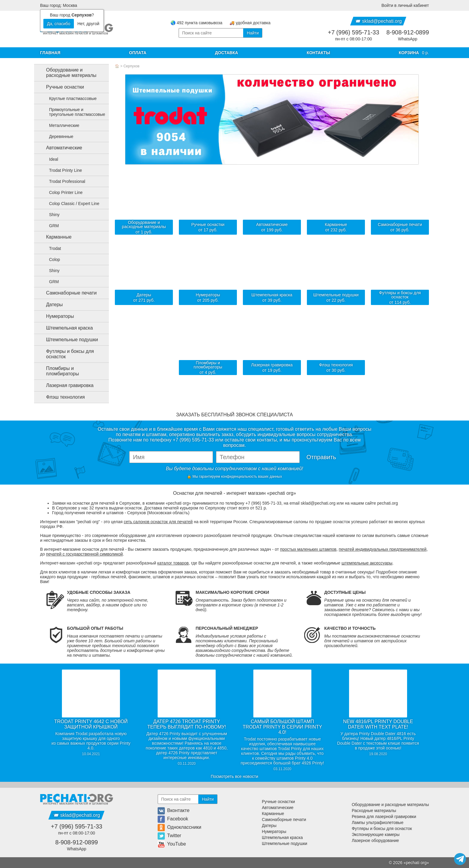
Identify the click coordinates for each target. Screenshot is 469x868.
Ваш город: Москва (59, 5)
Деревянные (58, 136)
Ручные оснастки (60, 87)
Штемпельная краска (65, 328)
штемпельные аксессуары (367, 563)
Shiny (51, 215)
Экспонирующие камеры (376, 834)
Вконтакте (174, 810)
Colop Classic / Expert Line (71, 204)
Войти (405, 5)
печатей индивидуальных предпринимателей (383, 549)
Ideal (50, 159)
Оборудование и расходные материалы (66, 73)
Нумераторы (55, 316)
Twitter (169, 836)
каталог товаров (173, 563)
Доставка (227, 53)
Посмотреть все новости (235, 776)
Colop (51, 260)
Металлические (61, 125)
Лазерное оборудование (375, 840)
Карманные (54, 237)
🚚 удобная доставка (250, 23)
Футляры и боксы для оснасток (65, 354)
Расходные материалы (374, 811)
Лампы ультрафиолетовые (378, 823)
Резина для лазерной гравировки (384, 817)
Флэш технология (61, 397)
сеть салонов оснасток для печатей (158, 522)
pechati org (416, 863)
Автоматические (59, 148)
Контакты (318, 53)
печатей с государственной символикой (84, 554)
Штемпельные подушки (67, 340)
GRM (50, 226)
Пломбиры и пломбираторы (58, 371)
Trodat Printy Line (62, 170)
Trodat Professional (64, 181)
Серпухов (131, 66)
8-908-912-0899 (408, 32)
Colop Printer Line (62, 192)
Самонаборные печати (67, 293)
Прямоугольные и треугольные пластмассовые (74, 112)
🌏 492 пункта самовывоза (196, 23)
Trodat (51, 248)
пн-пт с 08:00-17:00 (353, 39)
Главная (50, 53)
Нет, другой (88, 24)
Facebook (173, 819)
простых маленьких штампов (308, 549)
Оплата (138, 53)
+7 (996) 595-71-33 (354, 32)
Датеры (50, 305)
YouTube (172, 844)
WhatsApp (408, 39)
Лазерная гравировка (65, 386)
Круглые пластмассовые (69, 98)
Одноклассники (179, 827)
